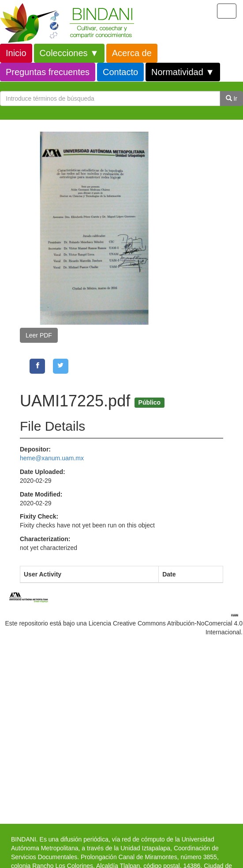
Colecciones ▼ (69, 53)
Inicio (16, 53)
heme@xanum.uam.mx (52, 458)
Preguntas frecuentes (48, 72)
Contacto (120, 72)
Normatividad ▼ (183, 72)
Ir (232, 99)
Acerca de (132, 53)
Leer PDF (39, 335)
